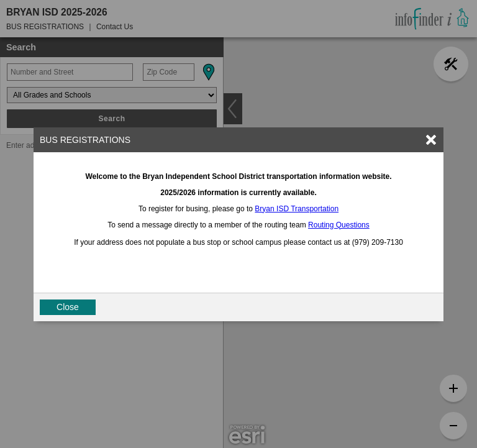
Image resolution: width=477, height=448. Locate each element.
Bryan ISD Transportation (297, 209)
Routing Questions (339, 225)
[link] (431, 140)
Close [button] (68, 307)
